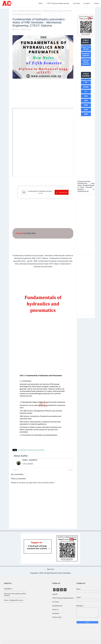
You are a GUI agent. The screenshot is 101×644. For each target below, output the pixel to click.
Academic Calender (86, 55)
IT (86, 92)
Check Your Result (86, 48)
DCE (86, 96)
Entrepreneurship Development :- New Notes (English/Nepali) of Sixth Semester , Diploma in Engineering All (86, 186)
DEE (86, 101)
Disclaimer (56, 613)
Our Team (76, 3)
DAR (86, 110)
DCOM (86, 87)
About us (55, 610)
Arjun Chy (50, 569)
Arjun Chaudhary (65, 573)
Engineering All (86, 81)
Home (41, 3)
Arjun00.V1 (17, 29)
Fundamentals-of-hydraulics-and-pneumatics (29, 11)
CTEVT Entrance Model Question (58, 3)
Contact (96, 3)
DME (86, 114)
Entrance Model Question (86, 62)
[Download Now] (62, 192)
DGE (86, 105)
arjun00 (55, 594)
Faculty (86, 3)
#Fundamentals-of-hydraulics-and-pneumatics (31, 450)
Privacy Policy (57, 617)
